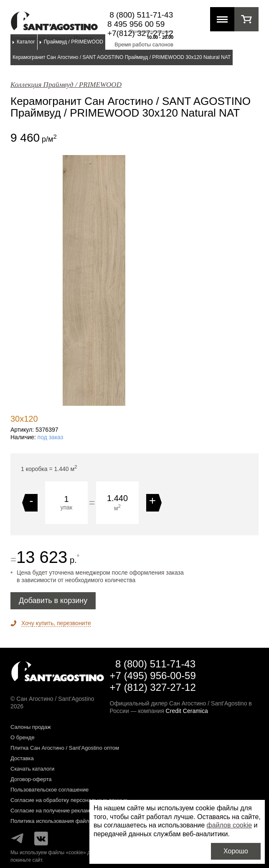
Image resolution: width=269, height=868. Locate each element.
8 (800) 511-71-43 (141, 15)
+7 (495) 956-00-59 (153, 676)
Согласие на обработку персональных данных (69, 800)
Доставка (22, 758)
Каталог (26, 42)
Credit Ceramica (187, 711)
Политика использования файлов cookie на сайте (73, 821)
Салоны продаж (31, 727)
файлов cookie (230, 825)
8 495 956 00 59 (136, 24)
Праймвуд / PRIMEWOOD (74, 42)
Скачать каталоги (32, 769)
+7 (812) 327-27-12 (153, 687)
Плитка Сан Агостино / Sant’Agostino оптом (65, 748)
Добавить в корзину (53, 601)
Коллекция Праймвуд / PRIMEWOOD (66, 85)
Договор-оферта (31, 779)
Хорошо (236, 851)
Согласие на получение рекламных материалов (71, 811)
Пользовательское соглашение (49, 790)
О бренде (23, 737)
